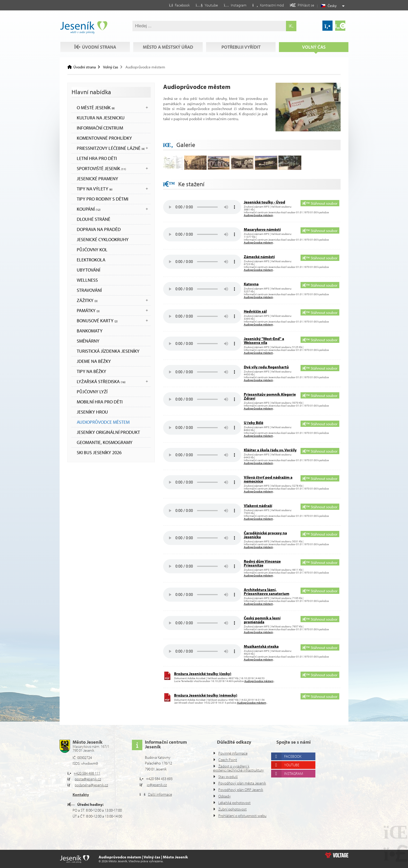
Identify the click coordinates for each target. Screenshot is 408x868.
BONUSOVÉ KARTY (97, 321)
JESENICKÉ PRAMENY (97, 179)
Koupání (89, 209)
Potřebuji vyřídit (241, 47)
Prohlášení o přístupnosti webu (242, 816)
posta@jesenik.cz (88, 779)
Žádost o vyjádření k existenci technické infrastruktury (238, 768)
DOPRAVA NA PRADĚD (99, 229)
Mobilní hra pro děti (100, 402)
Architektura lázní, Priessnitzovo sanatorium (267, 591)
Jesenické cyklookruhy (103, 239)
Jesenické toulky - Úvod (264, 202)
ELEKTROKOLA (91, 260)
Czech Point (228, 760)
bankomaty (90, 331)
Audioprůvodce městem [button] (258, 215)
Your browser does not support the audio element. (202, 207)
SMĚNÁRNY (88, 341)
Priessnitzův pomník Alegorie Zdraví (270, 396)
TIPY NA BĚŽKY (91, 371)
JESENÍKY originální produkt (108, 432)
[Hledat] (291, 26)
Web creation (337, 855)
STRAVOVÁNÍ (89, 290)
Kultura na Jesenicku (101, 118)
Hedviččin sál (255, 311)
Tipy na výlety (95, 189)
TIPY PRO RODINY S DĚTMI (103, 199)
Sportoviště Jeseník (101, 168)
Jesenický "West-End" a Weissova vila (264, 340)
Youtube (292, 765)
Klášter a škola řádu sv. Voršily (270, 450)
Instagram (294, 773)
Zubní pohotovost (232, 809)
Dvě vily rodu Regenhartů (266, 367)
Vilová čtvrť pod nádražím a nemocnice (268, 479)
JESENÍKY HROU (92, 412)
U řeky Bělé (254, 423)
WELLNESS (87, 280)
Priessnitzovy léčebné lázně (111, 148)
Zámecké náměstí (259, 257)
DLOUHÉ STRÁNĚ (94, 219)
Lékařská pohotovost (234, 803)
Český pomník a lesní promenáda (262, 620)
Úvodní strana (84, 28)
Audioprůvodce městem (103, 422)
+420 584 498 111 (87, 773)
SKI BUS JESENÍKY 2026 (99, 452)
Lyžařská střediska (101, 381)
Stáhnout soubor (320, 203)
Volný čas (314, 47)
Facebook (293, 756)
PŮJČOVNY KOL (92, 250)
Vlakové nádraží (258, 506)
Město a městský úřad (168, 47)
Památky (88, 310)
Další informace (160, 794)
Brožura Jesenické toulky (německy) (206, 695)
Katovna (251, 284)
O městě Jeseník (96, 108)
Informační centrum (100, 128)
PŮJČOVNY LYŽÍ (92, 392)
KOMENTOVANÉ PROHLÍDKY (104, 138)
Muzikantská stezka (261, 646)
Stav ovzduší (228, 777)
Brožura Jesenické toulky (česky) (203, 674)
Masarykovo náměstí (262, 229)
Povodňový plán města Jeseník (242, 783)
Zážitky (87, 300)
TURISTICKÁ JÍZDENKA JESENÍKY (108, 351)
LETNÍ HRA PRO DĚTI (97, 158)
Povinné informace (233, 753)
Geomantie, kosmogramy (105, 442)
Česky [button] (332, 6)
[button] (268, 5)
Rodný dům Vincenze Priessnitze (262, 563)
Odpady (225, 796)
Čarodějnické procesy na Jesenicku (265, 535)
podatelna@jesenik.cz (91, 785)
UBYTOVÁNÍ (88, 270)
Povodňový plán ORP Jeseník (241, 790)
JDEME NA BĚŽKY (94, 361)
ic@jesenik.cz (157, 785)
